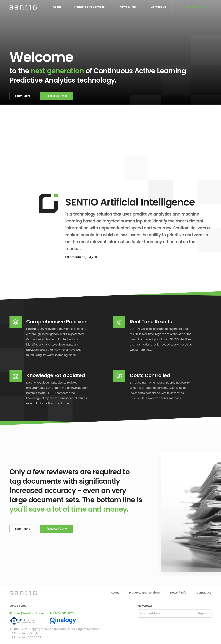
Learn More (23, 96)
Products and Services (89, 7)
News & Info (128, 7)
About (57, 7)
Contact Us (158, 7)
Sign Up (203, 614)
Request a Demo (195, 7)
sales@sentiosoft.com (29, 613)
